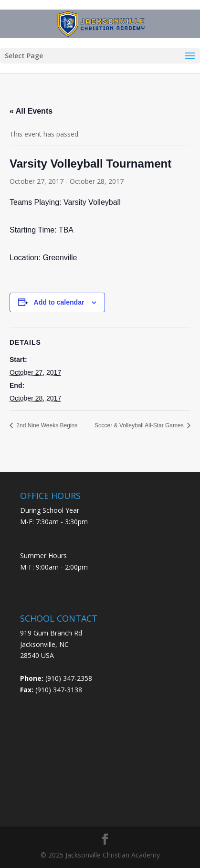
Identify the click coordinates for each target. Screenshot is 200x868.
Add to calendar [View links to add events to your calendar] (59, 302)
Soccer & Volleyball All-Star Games (140, 425)
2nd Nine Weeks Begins (46, 425)
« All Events (31, 111)
